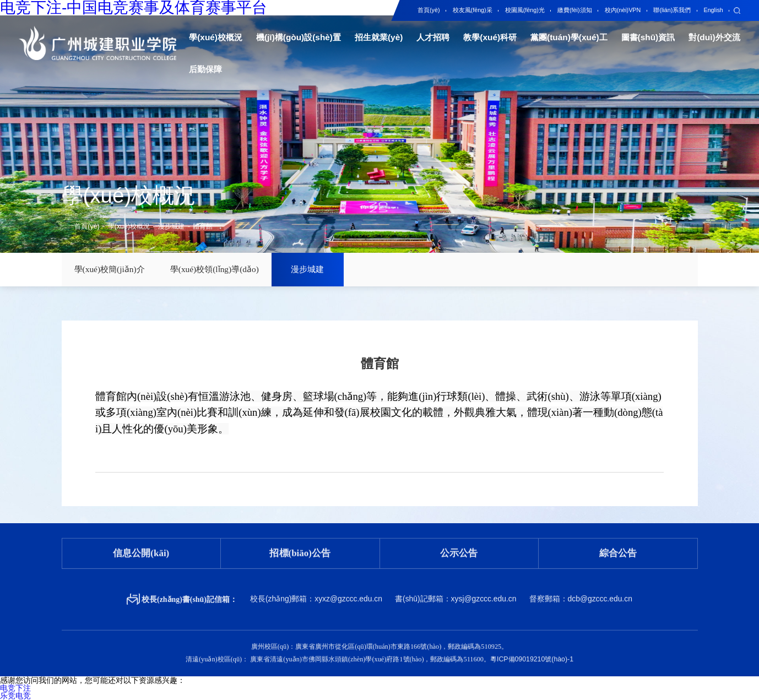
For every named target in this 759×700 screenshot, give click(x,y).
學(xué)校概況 (129, 226)
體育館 (203, 226)
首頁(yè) (87, 226)
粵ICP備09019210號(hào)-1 (532, 650)
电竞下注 (15, 688)
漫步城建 (171, 226)
